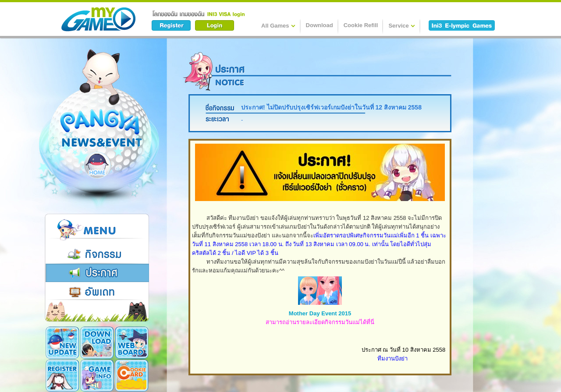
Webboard (132, 343)
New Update (62, 343)
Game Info (97, 375)
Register (62, 375)
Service (401, 25)
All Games (278, 25)
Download (320, 25)
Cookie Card (132, 375)
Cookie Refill (361, 25)
